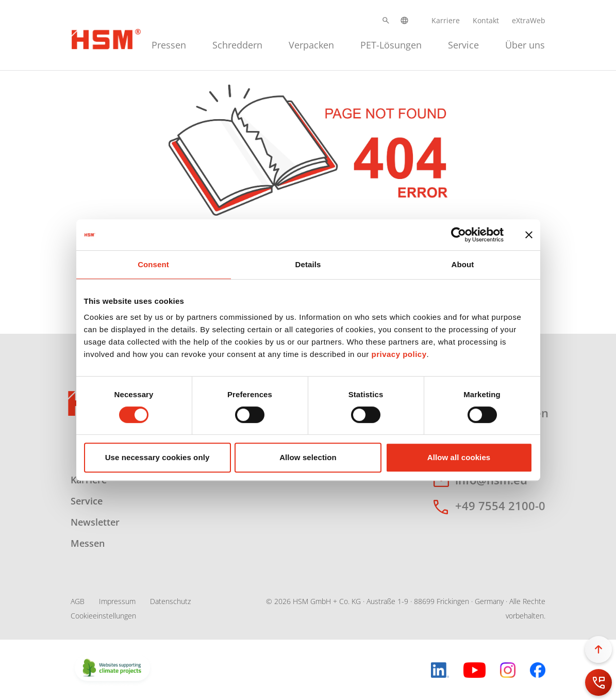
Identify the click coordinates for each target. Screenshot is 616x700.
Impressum (117, 601)
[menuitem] (169, 44)
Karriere (446, 20)
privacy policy (399, 354)
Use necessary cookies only (157, 457)
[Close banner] (529, 235)
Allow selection (308, 457)
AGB (78, 601)
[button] (386, 20)
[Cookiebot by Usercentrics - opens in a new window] (459, 235)
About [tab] (463, 264)
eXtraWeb (529, 20)
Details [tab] (308, 264)
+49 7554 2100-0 (500, 506)
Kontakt (486, 20)
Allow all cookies (459, 457)
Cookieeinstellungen (103, 616)
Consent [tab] (153, 264)
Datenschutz (170, 601)
